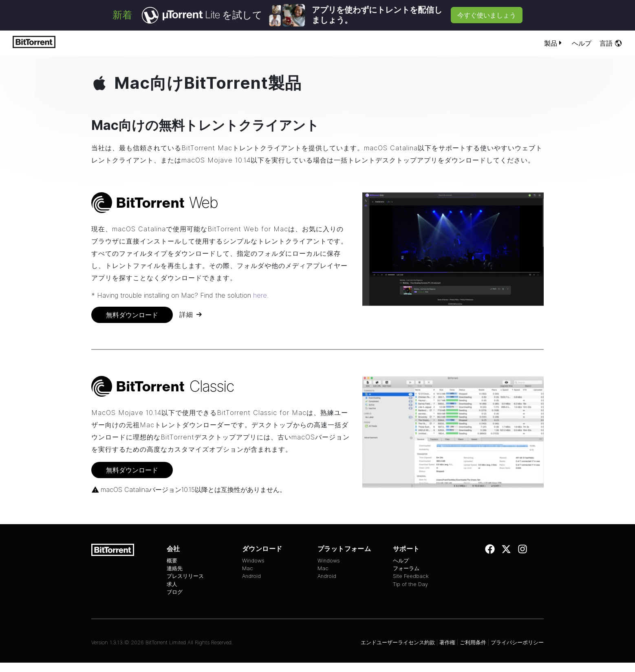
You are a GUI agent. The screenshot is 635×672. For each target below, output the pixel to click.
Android (251, 576)
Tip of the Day (410, 584)
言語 (611, 43)
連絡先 (175, 568)
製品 (554, 43)
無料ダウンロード (132, 315)
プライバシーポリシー (517, 642)
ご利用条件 (473, 642)
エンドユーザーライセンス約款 (398, 642)
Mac (248, 568)
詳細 (186, 314)
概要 (172, 561)
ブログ (175, 592)
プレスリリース (185, 576)
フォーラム (406, 568)
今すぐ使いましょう (487, 15)
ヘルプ (582, 43)
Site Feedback (411, 576)
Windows (253, 561)
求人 (172, 584)
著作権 (447, 642)
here (260, 295)
